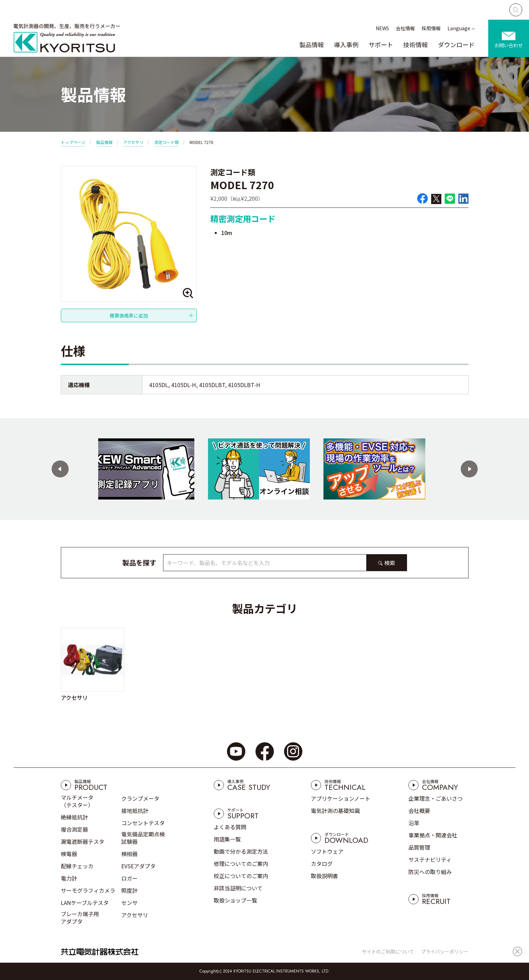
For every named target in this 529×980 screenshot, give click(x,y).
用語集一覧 (227, 839)
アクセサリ (133, 142)
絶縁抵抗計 (74, 817)
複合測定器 (74, 829)
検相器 (129, 854)
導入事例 (346, 44)
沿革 (414, 823)
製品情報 (312, 44)
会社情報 (405, 28)
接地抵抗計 (135, 811)
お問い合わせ (509, 45)
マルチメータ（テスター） (77, 801)
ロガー (129, 878)
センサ (129, 903)
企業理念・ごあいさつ (436, 798)
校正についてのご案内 (241, 876)
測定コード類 (166, 142)
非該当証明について (238, 888)
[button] (60, 469)
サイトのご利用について (388, 951)
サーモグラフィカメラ (88, 890)
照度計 (129, 890)
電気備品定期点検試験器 (143, 838)
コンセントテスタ (143, 823)
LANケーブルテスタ (85, 903)
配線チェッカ (77, 866)
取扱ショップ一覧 (235, 900)
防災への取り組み (430, 872)
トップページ (73, 142)
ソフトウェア (327, 851)
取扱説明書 (324, 876)
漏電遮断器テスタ (83, 841)
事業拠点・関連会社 (433, 835)
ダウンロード (456, 44)
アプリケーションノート (341, 798)
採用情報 (431, 28)
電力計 (69, 878)
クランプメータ (140, 798)
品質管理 (419, 847)
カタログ (322, 864)
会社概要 (419, 811)
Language (459, 28)
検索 (390, 563)
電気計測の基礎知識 (335, 811)
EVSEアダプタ (138, 866)
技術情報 (416, 44)
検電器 (69, 854)
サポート (381, 44)
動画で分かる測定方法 (241, 851)
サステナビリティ (430, 859)
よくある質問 (230, 827)
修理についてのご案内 (241, 864)
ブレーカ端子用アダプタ (80, 918)
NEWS (382, 28)
